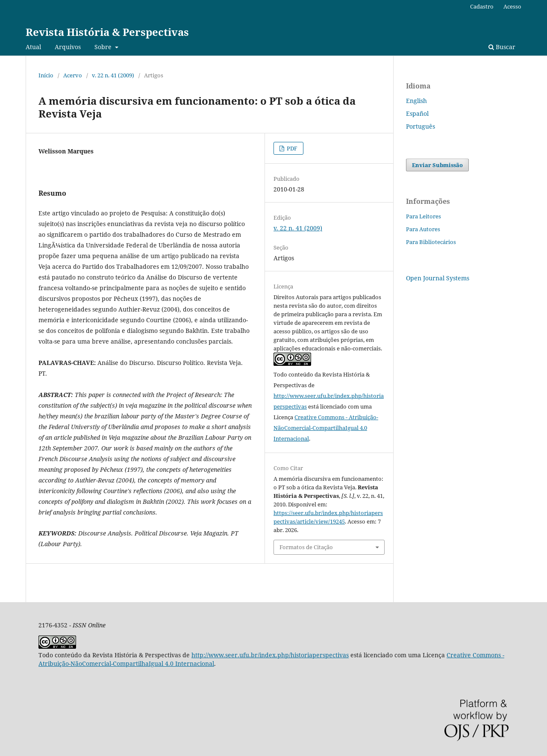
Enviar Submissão (437, 165)
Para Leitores (423, 216)
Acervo (73, 75)
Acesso (512, 6)
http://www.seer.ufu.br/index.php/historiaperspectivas (270, 655)
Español (417, 113)
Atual (33, 47)
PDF (291, 148)
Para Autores (423, 229)
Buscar (502, 47)
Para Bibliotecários (431, 242)
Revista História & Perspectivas (107, 32)
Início (46, 75)
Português (421, 126)
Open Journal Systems (438, 278)
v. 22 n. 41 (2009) (113, 75)
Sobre (104, 47)
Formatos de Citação (306, 547)
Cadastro (482, 6)
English (416, 101)
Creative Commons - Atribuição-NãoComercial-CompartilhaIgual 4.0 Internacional (326, 428)
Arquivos (68, 47)
